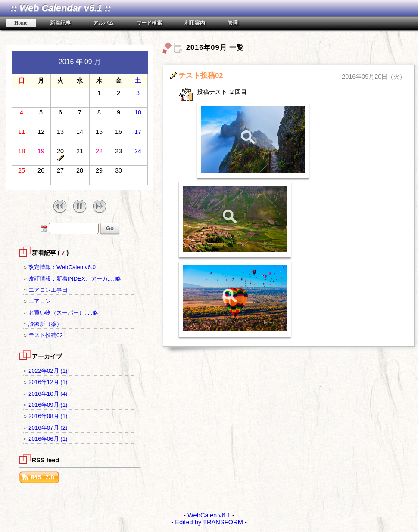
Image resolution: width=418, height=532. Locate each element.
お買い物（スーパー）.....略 (63, 313)
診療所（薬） (45, 324)
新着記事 (60, 23)
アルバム (103, 23)
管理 (233, 23)
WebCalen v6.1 (209, 515)
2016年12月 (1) (48, 382)
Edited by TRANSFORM (209, 522)
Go (110, 228)
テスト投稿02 (46, 335)
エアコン (40, 301)
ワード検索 (149, 23)
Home (21, 23)
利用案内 (195, 23)
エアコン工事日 (48, 290)
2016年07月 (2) (48, 428)
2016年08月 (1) (48, 416)
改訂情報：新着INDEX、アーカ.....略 (75, 279)
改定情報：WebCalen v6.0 (62, 267)
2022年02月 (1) (48, 371)
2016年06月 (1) (48, 439)
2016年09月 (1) (48, 405)
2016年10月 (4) (48, 394)
